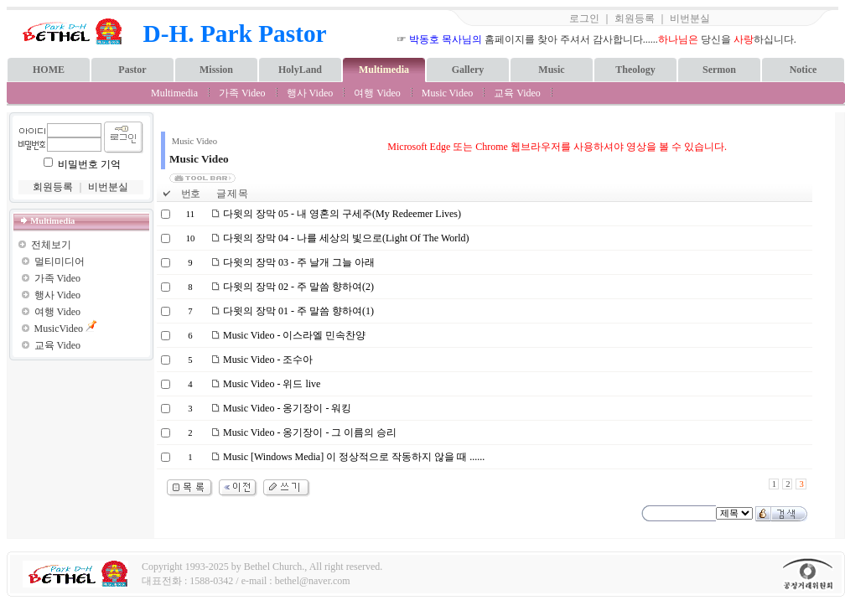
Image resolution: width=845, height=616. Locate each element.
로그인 (584, 18)
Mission (216, 70)
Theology (635, 70)
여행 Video (377, 93)
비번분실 (690, 18)
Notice (804, 70)
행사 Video (310, 93)
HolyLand (300, 70)
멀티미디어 (60, 261)
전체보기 (51, 245)
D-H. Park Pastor (235, 34)
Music (551, 70)
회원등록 (635, 18)
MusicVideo (59, 329)
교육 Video (517, 93)
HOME (49, 70)
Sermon (719, 70)
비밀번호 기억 (89, 164)
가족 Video (242, 93)
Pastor (132, 70)
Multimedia (384, 70)
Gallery (468, 70)
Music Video (447, 93)
